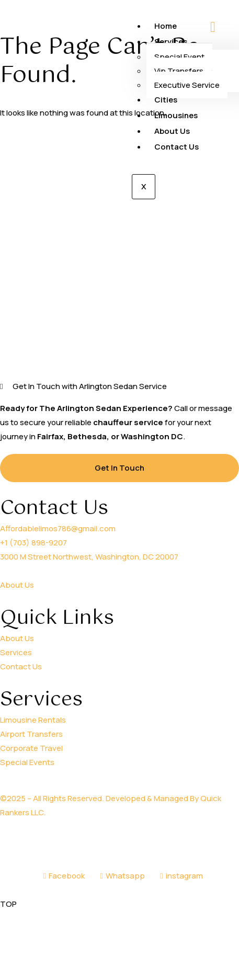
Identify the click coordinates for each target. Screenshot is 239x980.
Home (166, 26)
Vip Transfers (179, 71)
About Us (172, 131)
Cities (166, 100)
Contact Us (177, 147)
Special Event (179, 57)
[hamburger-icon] (213, 28)
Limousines (176, 115)
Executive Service (187, 85)
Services (172, 42)
